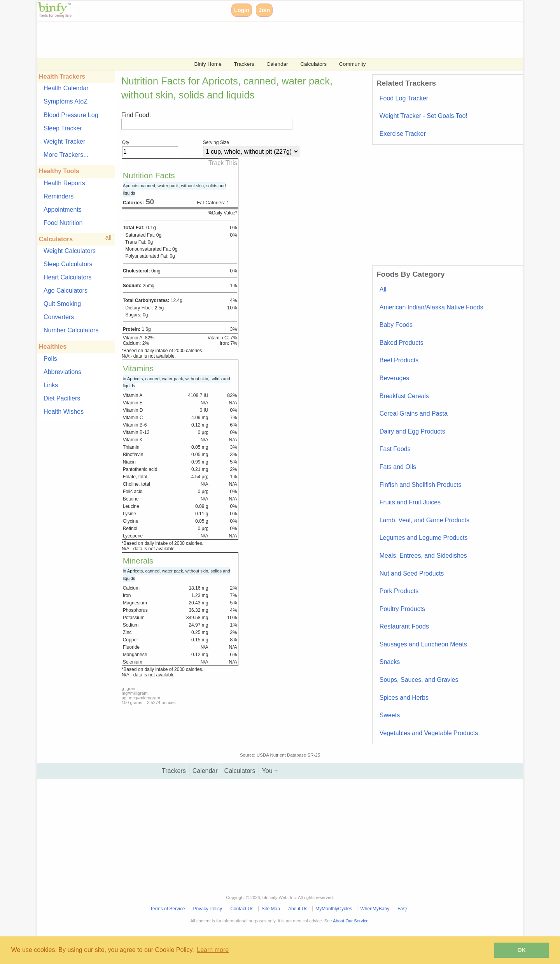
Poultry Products (402, 609)
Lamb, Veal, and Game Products (424, 520)
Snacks (390, 662)
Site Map (271, 909)
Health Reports (64, 183)
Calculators (313, 64)
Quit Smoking (62, 304)
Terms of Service (167, 909)
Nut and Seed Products (412, 573)
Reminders (59, 196)
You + (270, 771)
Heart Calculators (68, 277)
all (108, 238)
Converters (59, 317)
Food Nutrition (63, 223)
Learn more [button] (213, 950)
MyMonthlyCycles (334, 909)
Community (353, 64)
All (383, 289)
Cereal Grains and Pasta (414, 414)
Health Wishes (64, 412)
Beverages (395, 378)
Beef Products (399, 360)
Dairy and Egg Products (412, 431)
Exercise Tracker (403, 134)
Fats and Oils (398, 467)
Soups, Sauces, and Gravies (419, 680)
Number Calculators (71, 330)
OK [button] (521, 950)
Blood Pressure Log (71, 115)
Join (264, 10)
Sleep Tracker (63, 128)
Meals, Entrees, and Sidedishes (423, 556)
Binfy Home (208, 64)
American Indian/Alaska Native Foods (431, 307)
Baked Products (402, 343)
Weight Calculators (70, 251)
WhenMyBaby (375, 909)
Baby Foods (396, 325)
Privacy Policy (207, 909)
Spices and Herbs (404, 698)
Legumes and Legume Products (424, 538)
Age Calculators (66, 291)
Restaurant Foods (404, 626)
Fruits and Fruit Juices (410, 502)
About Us (298, 909)
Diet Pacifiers (62, 398)
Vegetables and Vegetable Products (429, 733)
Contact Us (242, 909)
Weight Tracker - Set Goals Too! (423, 116)
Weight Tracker (64, 141)
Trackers (244, 64)
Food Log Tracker (404, 98)
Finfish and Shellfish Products (421, 485)
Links (51, 385)
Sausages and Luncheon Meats (423, 644)
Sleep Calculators (68, 264)
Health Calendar (66, 88)
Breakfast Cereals (404, 396)
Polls (50, 359)
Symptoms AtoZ (66, 101)
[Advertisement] (271, 39)
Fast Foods (395, 449)
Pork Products (399, 591)
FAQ (402, 909)
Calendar (277, 64)
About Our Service (351, 921)
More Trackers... (66, 155)
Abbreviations (62, 372)
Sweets (390, 715)
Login (242, 10)
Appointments (63, 210)
